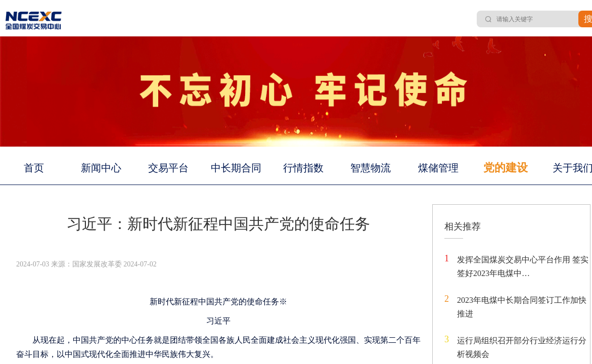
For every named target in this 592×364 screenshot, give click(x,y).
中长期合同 (236, 168)
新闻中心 (101, 168)
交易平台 (168, 168)
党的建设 (506, 168)
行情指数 (303, 168)
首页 (34, 168)
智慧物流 (371, 168)
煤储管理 (438, 168)
